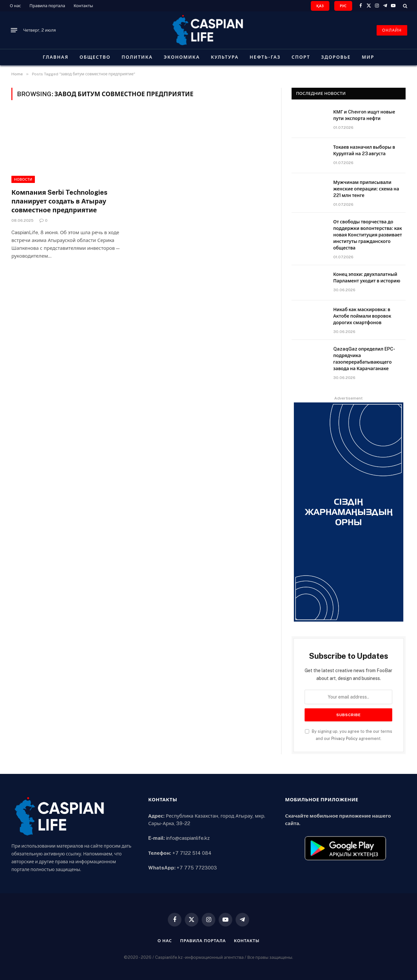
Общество (95, 57)
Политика (137, 57)
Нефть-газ (265, 57)
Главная (56, 57)
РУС (343, 6)
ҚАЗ (320, 6)
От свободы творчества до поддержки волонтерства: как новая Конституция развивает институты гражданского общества (368, 235)
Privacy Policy (345, 739)
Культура (225, 57)
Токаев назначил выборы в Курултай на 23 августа (364, 150)
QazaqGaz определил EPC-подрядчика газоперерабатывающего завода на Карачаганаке (364, 359)
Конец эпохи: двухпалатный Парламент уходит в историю (367, 278)
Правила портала (47, 6)
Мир (368, 57)
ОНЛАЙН (392, 30)
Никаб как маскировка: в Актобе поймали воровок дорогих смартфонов (362, 316)
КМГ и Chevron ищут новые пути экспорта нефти (364, 115)
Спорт (301, 57)
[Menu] (14, 30)
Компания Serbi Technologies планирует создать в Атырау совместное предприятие (59, 201)
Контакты (83, 6)
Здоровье (336, 57)
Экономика (182, 57)
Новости (23, 179)
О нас (15, 6)
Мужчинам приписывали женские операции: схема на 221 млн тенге (366, 189)
